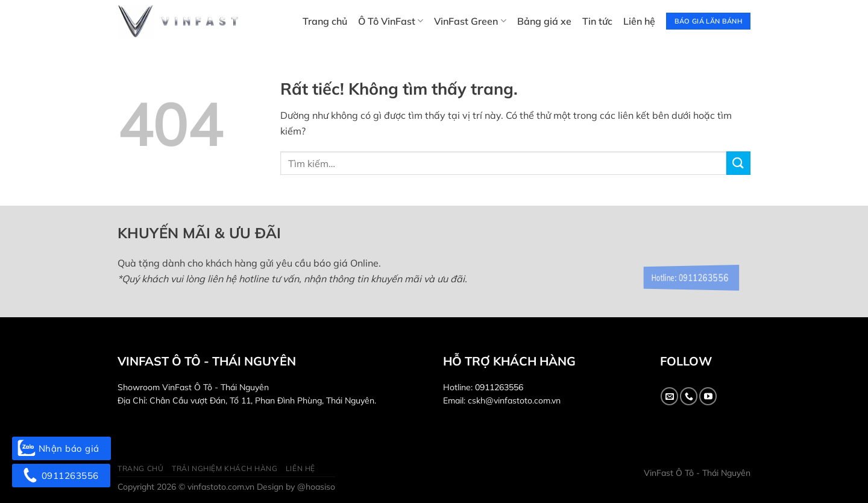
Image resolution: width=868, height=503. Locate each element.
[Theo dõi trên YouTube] (708, 396)
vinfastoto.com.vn (221, 487)
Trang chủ (325, 21)
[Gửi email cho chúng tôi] (669, 396)
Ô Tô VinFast (391, 21)
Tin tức (597, 21)
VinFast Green (470, 21)
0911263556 (499, 387)
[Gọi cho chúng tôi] (689, 396)
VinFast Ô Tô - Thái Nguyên (697, 473)
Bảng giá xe (544, 21)
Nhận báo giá (61, 448)
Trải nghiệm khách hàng (225, 468)
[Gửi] (738, 163)
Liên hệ (639, 21)
